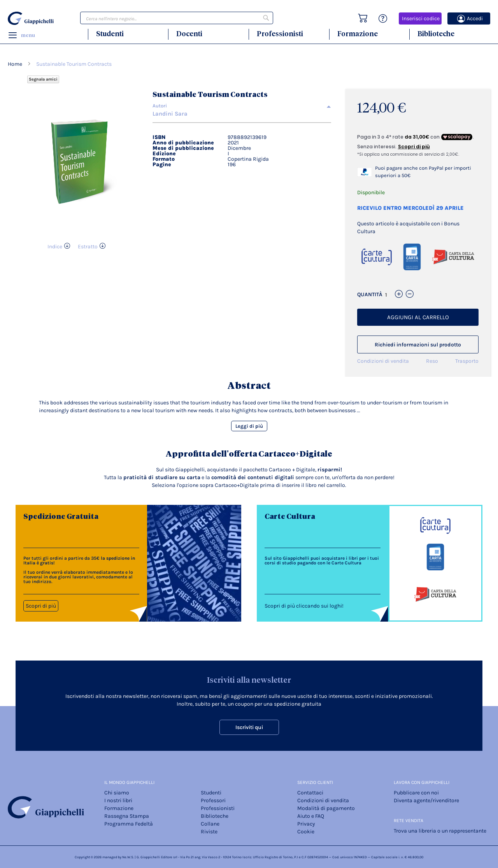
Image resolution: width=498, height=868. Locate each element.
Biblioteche (436, 34)
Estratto (88, 247)
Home (15, 64)
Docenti (189, 34)
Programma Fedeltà (129, 824)
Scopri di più (41, 606)
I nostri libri (118, 800)
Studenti (110, 34)
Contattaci (310, 793)
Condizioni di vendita (383, 361)
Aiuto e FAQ (311, 816)
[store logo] (32, 18)
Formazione (358, 34)
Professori (213, 800)
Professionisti (280, 34)
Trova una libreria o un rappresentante (440, 831)
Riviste (209, 832)
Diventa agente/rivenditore (426, 800)
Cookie (306, 832)
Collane (210, 824)
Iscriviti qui (249, 727)
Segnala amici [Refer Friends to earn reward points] (43, 79)
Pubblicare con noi (416, 793)
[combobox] (177, 18)
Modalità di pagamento (326, 808)
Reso (432, 361)
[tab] (242, 106)
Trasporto (467, 361)
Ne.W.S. (128, 857)
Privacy (306, 824)
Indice (55, 247)
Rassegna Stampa (127, 816)
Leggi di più (249, 426)
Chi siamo (117, 793)
